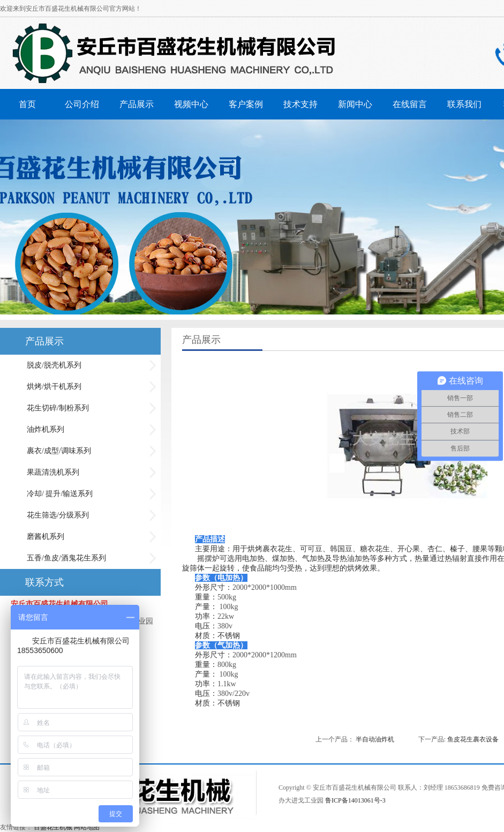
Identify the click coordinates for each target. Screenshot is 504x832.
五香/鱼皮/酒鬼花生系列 (66, 558)
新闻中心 (355, 104)
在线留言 (410, 104)
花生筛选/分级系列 (58, 515)
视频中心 (191, 104)
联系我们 (464, 104)
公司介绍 (82, 104)
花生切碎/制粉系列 (58, 408)
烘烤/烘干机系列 (54, 387)
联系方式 (44, 582)
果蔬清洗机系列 (53, 472)
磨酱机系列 (46, 537)
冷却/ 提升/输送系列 (60, 494)
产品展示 (137, 104)
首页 (27, 104)
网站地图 (87, 827)
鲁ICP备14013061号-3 (355, 800)
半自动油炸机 (375, 739)
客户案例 (246, 104)
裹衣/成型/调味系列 (59, 451)
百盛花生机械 (53, 827)
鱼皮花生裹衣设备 (473, 739)
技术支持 (300, 104)
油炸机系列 (46, 429)
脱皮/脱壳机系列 (54, 365)
